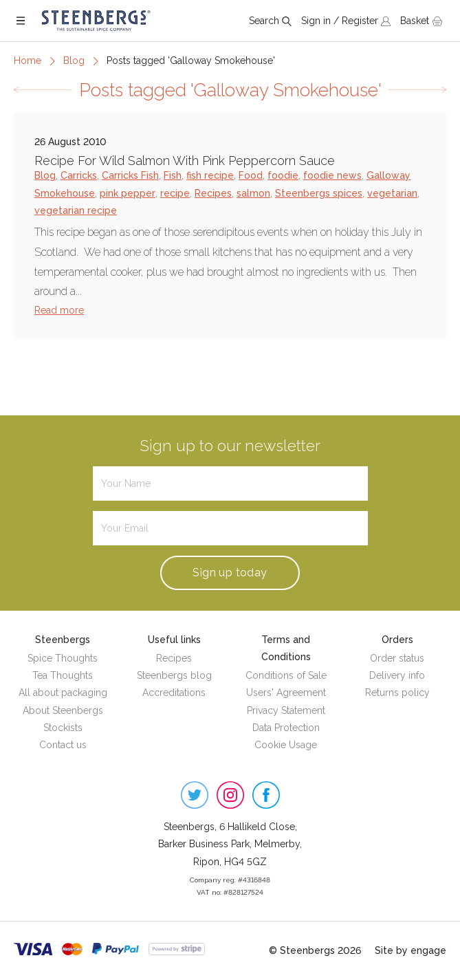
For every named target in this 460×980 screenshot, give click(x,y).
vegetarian (392, 193)
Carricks (79, 175)
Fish (173, 175)
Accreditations (174, 693)
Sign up (230, 573)
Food (251, 175)
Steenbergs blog (174, 675)
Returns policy (397, 693)
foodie (283, 175)
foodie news (332, 175)
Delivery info (397, 675)
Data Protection (286, 728)
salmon (253, 193)
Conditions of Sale (286, 675)
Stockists (63, 728)
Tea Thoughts (63, 675)
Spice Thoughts (63, 658)
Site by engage (410, 950)
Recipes (213, 193)
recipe (175, 193)
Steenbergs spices (319, 193)
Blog (74, 61)
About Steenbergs (63, 710)
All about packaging (63, 693)
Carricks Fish (130, 175)
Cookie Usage (286, 745)
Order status (397, 658)
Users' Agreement (286, 693)
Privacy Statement (286, 710)
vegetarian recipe (76, 210)
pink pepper (128, 193)
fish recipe (210, 175)
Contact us (63, 745)
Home (28, 61)
